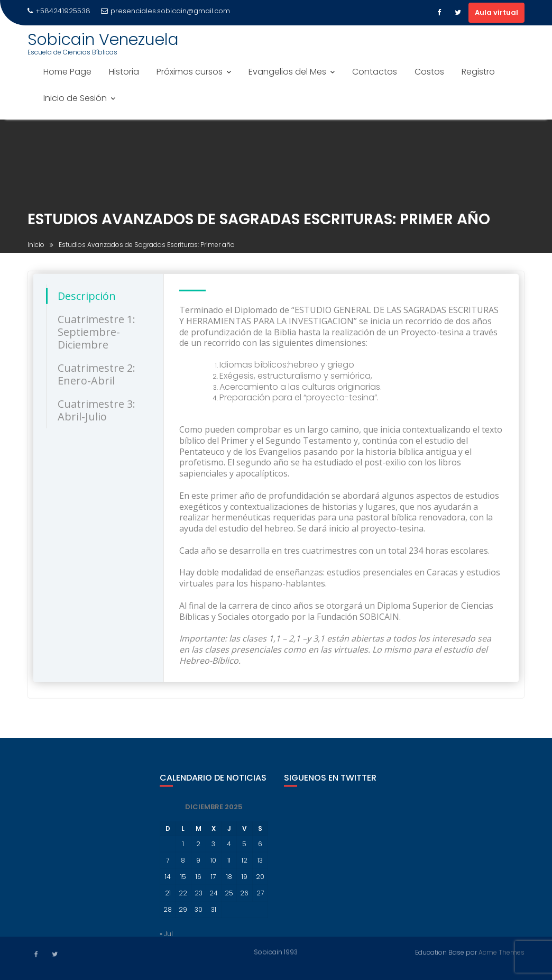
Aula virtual (496, 12)
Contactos (375, 72)
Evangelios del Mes (287, 72)
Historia (124, 72)
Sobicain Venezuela (103, 40)
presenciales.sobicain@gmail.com (165, 11)
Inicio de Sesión (75, 98)
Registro (478, 72)
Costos (429, 72)
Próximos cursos (190, 72)
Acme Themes (502, 952)
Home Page (67, 72)
